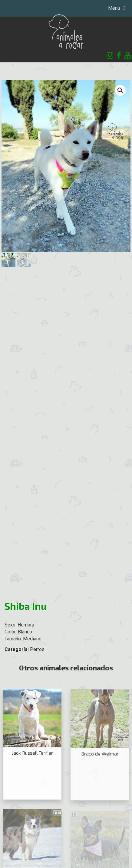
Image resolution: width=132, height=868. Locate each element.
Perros (37, 649)
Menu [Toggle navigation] (115, 8)
